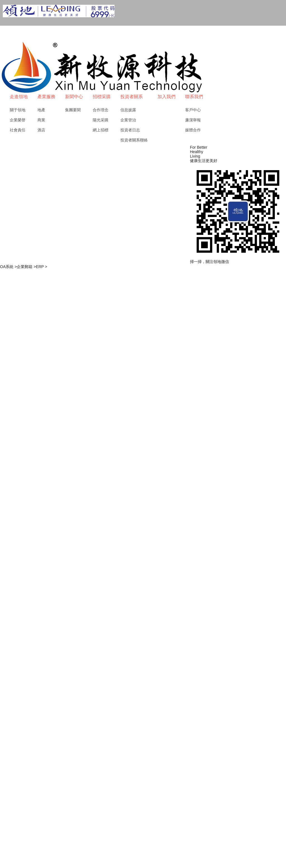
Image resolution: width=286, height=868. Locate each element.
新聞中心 (74, 97)
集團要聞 (73, 110)
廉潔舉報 (193, 120)
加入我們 (166, 97)
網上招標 (101, 130)
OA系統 (8, 267)
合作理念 (101, 110)
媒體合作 (193, 130)
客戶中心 (193, 110)
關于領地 (18, 110)
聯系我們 (194, 97)
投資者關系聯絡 (134, 140)
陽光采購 (101, 120)
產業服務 (46, 97)
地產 (41, 110)
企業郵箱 (26, 267)
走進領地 (19, 97)
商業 (41, 120)
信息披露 (128, 110)
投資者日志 (130, 130)
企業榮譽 (18, 120)
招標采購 (102, 97)
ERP (41, 267)
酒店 (41, 130)
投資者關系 (132, 97)
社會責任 (18, 130)
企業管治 (128, 120)
